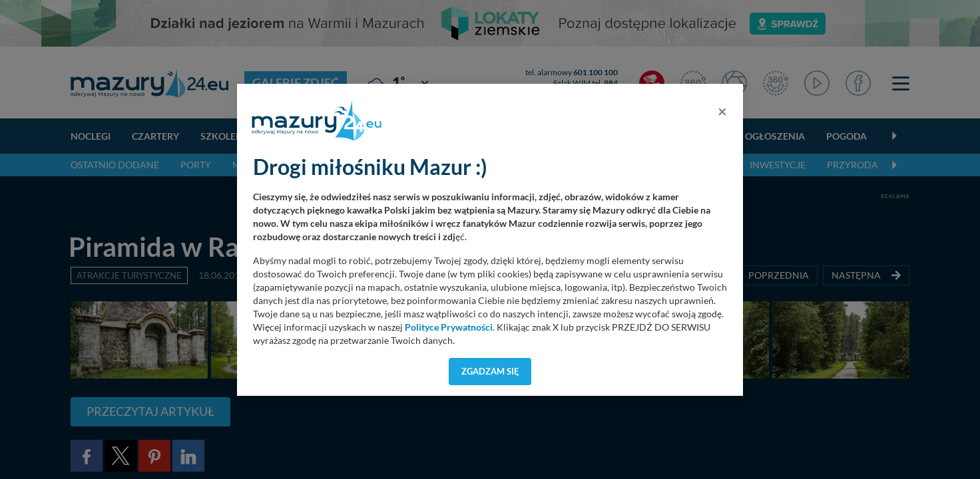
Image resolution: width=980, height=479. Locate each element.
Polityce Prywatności (449, 327)
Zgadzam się (490, 371)
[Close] (722, 111)
